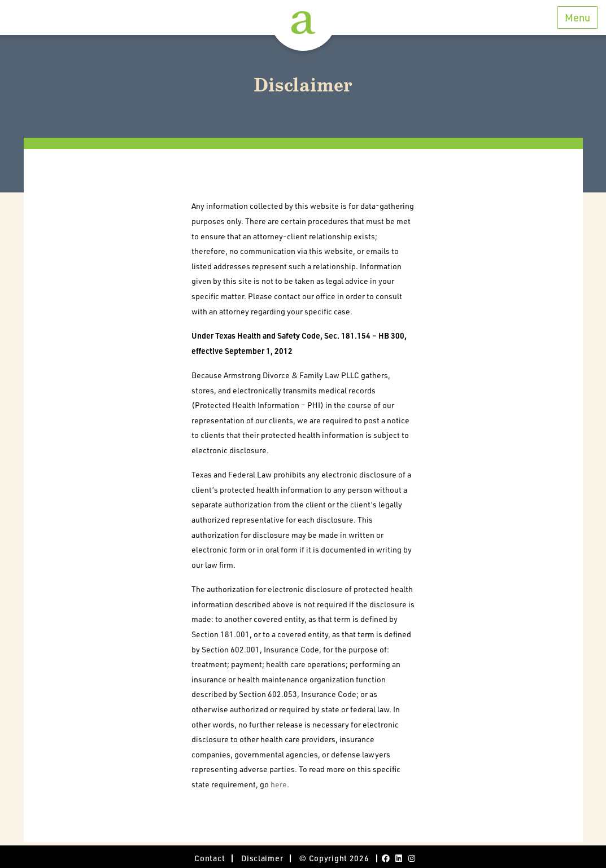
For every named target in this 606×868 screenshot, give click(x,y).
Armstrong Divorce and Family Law (303, 23)
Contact (210, 858)
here (279, 784)
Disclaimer (262, 858)
